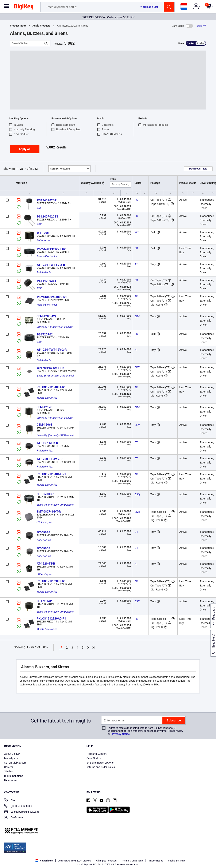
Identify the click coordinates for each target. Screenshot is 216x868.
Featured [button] (60, 169)
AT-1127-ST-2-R (47, 443)
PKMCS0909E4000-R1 (52, 297)
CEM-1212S (44, 407)
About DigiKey (12, 754)
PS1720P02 (45, 334)
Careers (9, 767)
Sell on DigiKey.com (15, 763)
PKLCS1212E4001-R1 (51, 387)
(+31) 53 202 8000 (18, 806)
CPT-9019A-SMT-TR (50, 368)
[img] (24, 8)
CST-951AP (44, 601)
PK (136, 248)
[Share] (201, 26)
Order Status (94, 758)
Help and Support (97, 754)
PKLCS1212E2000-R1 (51, 581)
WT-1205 (43, 233)
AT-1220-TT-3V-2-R (50, 459)
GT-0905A (44, 548)
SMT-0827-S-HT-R (49, 511)
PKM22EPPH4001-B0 (51, 249)
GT (136, 532)
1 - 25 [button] (20, 169)
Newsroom (10, 780)
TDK (39, 208)
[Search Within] (27, 43)
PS (136, 200)
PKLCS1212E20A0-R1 (51, 618)
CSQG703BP (45, 494)
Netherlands (44, 861)
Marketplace (11, 758)
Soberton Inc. (44, 240)
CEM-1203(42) (46, 316)
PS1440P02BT (47, 281)
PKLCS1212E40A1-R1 (51, 474)
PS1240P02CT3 (48, 216)
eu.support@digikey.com (22, 812)
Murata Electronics (47, 256)
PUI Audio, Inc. (45, 272)
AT (136, 264)
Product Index (18, 26)
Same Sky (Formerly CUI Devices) (55, 327)
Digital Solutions (14, 776)
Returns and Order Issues (101, 767)
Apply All (25, 149)
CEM (137, 316)
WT (137, 232)
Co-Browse (13, 818)
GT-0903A (44, 532)
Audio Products (41, 26)
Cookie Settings (176, 861)
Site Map (9, 772)
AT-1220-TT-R (46, 564)
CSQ (137, 494)
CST (137, 601)
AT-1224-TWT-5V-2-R (51, 265)
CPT (137, 367)
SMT (137, 512)
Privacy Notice (121, 734)
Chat (10, 801)
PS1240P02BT (47, 200)
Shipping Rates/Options (100, 763)
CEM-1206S (45, 425)
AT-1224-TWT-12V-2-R (52, 350)
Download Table (198, 169)
